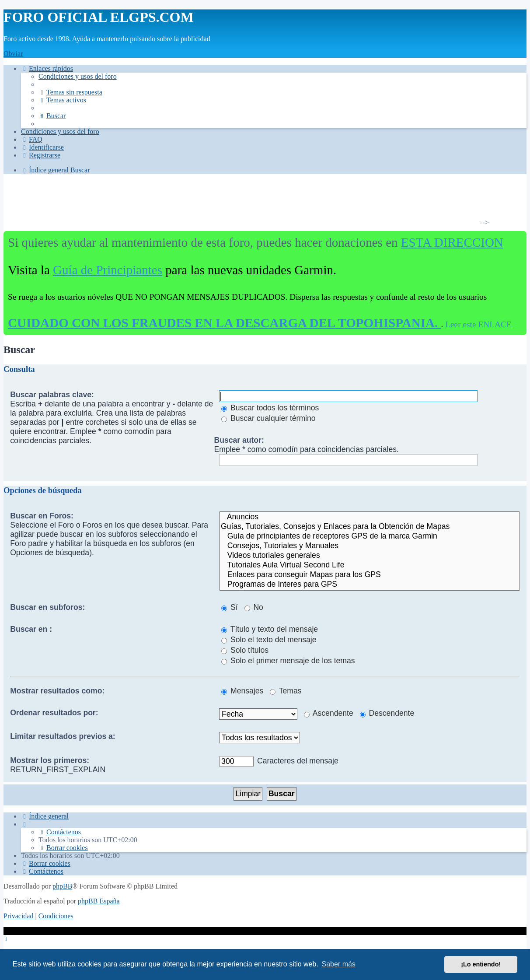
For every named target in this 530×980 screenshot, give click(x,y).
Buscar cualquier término (268, 418)
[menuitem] (78, 76)
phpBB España (99, 901)
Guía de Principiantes (108, 270)
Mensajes (242, 691)
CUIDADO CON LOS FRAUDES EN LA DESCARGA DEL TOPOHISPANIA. (224, 323)
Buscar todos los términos (270, 408)
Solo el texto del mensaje (269, 640)
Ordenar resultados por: (54, 713)
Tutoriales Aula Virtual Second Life (370, 565)
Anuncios (370, 517)
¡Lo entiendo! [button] (481, 964)
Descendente (387, 713)
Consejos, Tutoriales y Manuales (370, 546)
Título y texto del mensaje (270, 629)
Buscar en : (31, 629)
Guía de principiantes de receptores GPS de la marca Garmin (370, 536)
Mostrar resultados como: (57, 691)
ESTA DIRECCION (452, 242)
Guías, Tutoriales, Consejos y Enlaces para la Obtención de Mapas (370, 527)
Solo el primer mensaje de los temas (288, 661)
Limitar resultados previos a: (63, 736)
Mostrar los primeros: (50, 760)
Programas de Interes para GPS (370, 584)
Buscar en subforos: (47, 607)
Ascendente (329, 713)
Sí (230, 607)
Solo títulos (245, 650)
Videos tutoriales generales (370, 556)
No (254, 607)
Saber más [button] (339, 964)
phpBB (62, 886)
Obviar (13, 54)
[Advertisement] (260, 203)
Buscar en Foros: (42, 516)
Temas (286, 691)
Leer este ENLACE (478, 324)
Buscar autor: (239, 440)
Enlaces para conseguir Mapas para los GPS (370, 575)
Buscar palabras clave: (52, 395)
